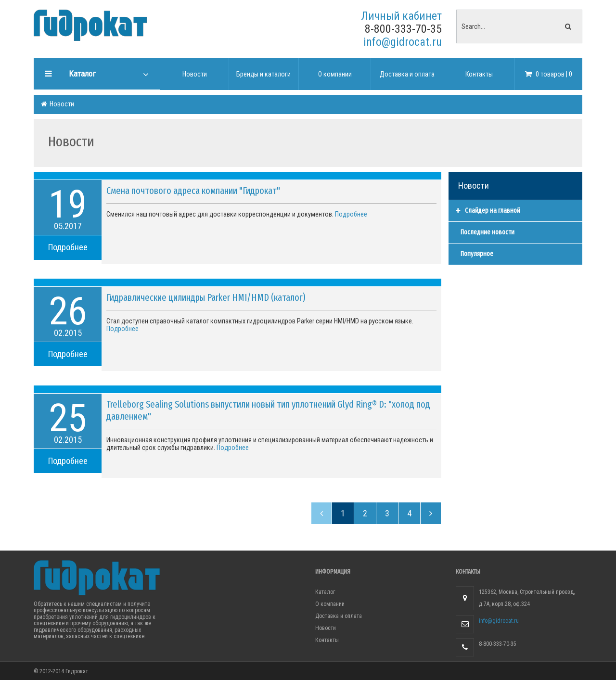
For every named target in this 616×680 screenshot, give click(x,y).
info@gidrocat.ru (403, 42)
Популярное (477, 254)
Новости (61, 104)
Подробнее (68, 247)
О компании (330, 604)
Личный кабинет (401, 16)
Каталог (325, 592)
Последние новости (488, 232)
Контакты (327, 640)
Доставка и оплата (339, 616)
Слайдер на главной (488, 211)
